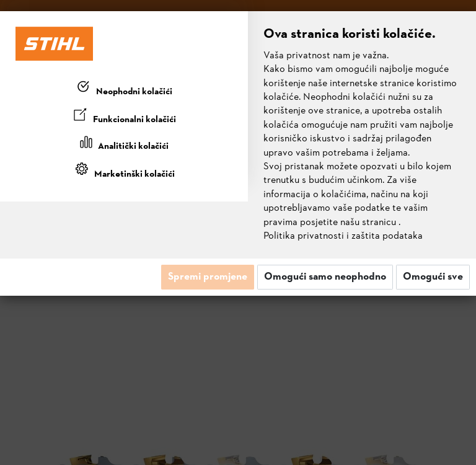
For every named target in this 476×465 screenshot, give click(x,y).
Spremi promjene (208, 277)
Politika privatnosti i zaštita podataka (343, 236)
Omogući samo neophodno (325, 277)
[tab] (124, 89)
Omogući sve (433, 277)
